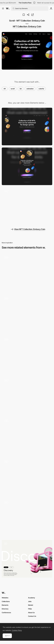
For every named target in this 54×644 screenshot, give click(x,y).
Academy (32, 598)
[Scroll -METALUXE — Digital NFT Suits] (27, 518)
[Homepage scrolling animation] (27, 354)
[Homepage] (27, 272)
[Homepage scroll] (27, 477)
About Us (31, 613)
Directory (5, 609)
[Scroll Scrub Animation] (27, 436)
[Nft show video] (27, 206)
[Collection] (27, 395)
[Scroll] (27, 313)
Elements (5, 605)
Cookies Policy (17, 630)
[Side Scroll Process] (27, 559)
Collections (6, 601)
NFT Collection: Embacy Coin (27, 26)
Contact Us (32, 616)
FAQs (30, 609)
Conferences (6, 613)
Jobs (30, 601)
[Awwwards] (8, 8)
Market (31, 605)
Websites (5, 598)
